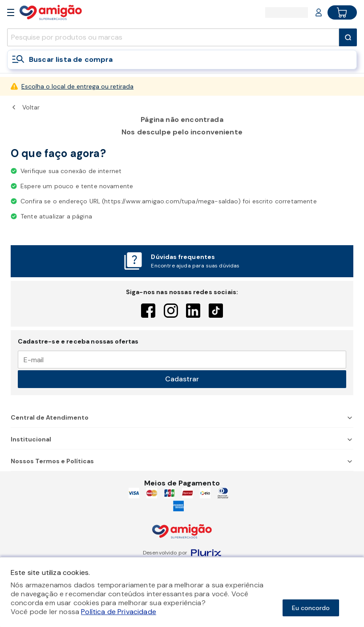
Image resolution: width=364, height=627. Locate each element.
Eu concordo (311, 608)
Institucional (182, 439)
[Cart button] (342, 12)
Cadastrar (182, 379)
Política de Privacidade (119, 612)
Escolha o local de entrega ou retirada (77, 86)
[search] (173, 37)
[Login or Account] (319, 12)
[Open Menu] (11, 12)
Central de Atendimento (182, 417)
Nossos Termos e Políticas (182, 461)
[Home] (51, 12)
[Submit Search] (348, 37)
